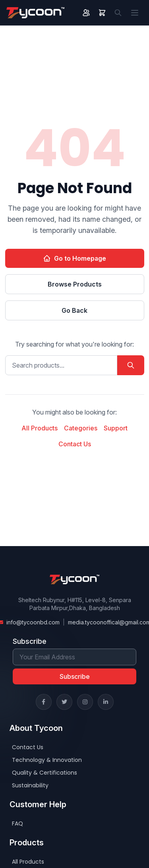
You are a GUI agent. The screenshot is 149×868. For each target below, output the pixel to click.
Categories (81, 428)
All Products (40, 428)
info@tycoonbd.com (33, 622)
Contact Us (75, 444)
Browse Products (75, 284)
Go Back (74, 310)
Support (116, 428)
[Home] (35, 13)
